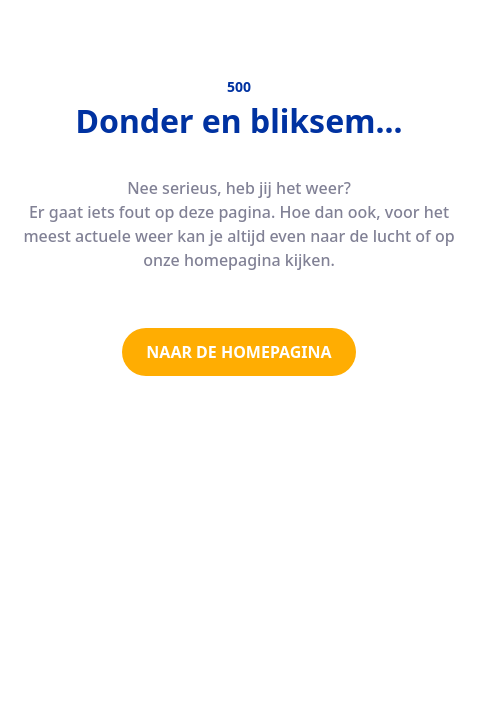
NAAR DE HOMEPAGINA (238, 352)
